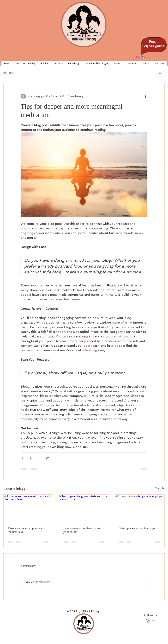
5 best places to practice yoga (137, 528)
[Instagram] (138, 57)
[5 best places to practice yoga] (140, 509)
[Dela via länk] (47, 458)
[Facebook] (143, 57)
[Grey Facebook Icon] (153, 621)
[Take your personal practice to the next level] (28, 509)
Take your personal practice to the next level (26, 530)
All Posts (8, 73)
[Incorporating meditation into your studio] (84, 509)
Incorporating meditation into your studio (82, 530)
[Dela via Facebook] (22, 458)
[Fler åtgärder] (145, 96)
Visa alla (160, 488)
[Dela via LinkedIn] (39, 458)
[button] (160, 73)
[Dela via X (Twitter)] (31, 458)
